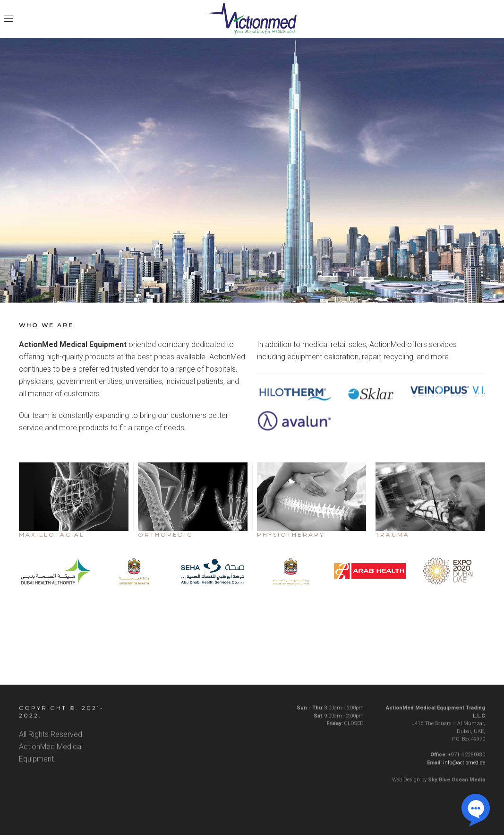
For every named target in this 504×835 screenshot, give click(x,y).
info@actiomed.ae (464, 768)
